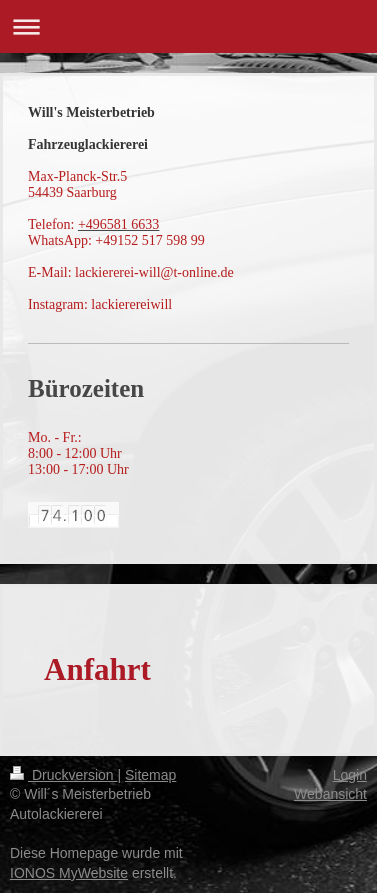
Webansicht (330, 794)
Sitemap (150, 775)
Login (350, 775)
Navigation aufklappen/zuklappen (188, 26)
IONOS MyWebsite (69, 873)
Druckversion (63, 775)
